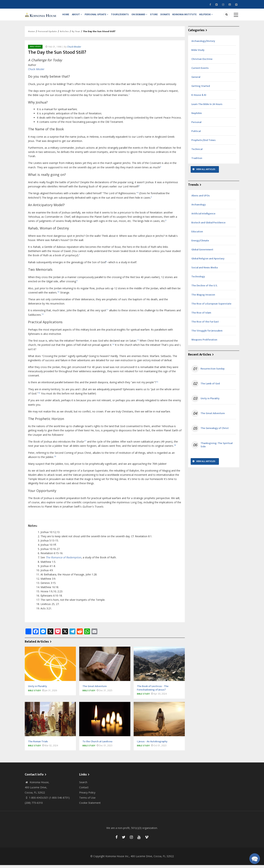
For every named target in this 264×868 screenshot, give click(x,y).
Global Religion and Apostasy (208, 261)
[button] (255, 859)
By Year (76, 35)
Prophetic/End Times (203, 143)
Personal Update (98, 16)
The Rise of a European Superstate (211, 307)
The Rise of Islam (201, 316)
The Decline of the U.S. (205, 289)
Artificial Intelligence (203, 216)
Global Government (202, 252)
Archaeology (199, 208)
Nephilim (197, 116)
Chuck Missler (74, 50)
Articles (64, 35)
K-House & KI (199, 98)
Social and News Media (205, 271)
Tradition (197, 161)
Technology (198, 280)
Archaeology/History (203, 44)
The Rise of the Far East (205, 325)
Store (157, 16)
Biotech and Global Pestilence (208, 225)
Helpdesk (212, 16)
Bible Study (35, 50)
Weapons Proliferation (204, 343)
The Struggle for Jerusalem (207, 334)
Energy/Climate (200, 243)
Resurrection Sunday (213, 372)
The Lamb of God (210, 387)
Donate (169, 16)
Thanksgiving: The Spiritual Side (217, 448)
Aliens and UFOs (201, 199)
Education (197, 234)
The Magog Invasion (203, 298)
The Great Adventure (213, 416)
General (196, 80)
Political (196, 134)
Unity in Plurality (210, 401)
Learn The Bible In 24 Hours (207, 107)
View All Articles (206, 172)
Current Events (200, 71)
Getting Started (201, 89)
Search (83, 785)
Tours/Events (122, 16)
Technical (197, 152)
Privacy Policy (87, 795)
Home (66, 16)
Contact (84, 790)
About (78, 16)
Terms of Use (87, 801)
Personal (196, 125)
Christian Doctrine (202, 62)
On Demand (142, 16)
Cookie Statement (90, 806)
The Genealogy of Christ (215, 431)
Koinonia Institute (189, 16)
